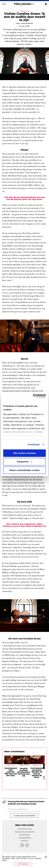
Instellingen (34, 444)
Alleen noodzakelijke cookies (24, 470)
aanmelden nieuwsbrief (24, 816)
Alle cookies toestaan (24, 453)
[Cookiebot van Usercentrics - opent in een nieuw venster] (35, 396)
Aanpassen (25, 462)
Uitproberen (23, 864)
